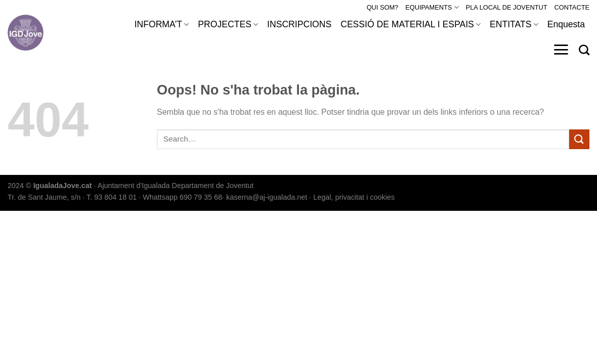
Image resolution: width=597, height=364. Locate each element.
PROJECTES (228, 24)
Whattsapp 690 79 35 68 (182, 197)
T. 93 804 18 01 (112, 197)
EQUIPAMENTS (432, 7)
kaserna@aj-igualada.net (267, 197)
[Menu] (561, 50)
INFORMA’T (162, 24)
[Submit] (579, 139)
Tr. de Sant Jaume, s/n (44, 197)
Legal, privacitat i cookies (354, 197)
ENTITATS (514, 24)
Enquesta (566, 24)
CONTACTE (572, 7)
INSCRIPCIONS (299, 24)
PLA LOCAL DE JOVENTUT (507, 7)
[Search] (584, 50)
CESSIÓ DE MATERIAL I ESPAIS (411, 24)
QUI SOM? (383, 7)
